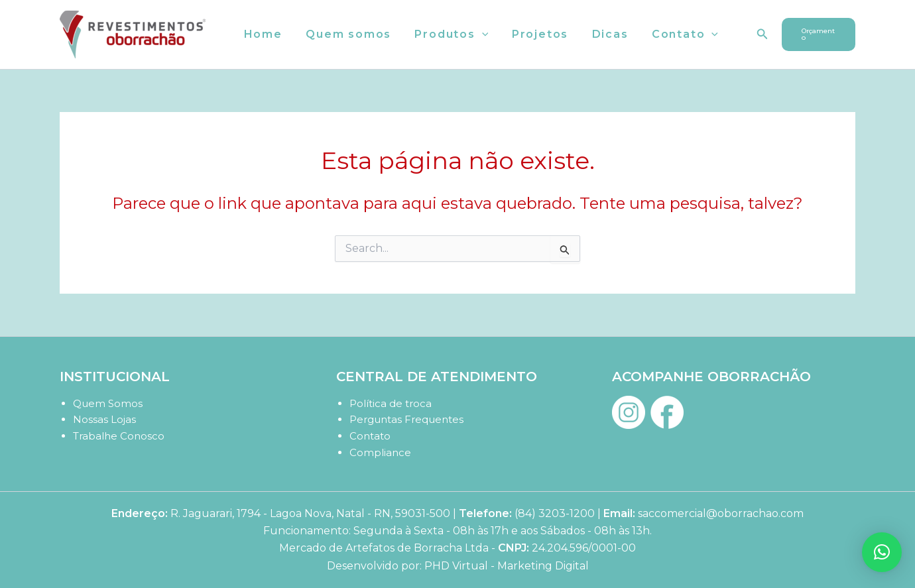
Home (262, 34)
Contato (673, 34)
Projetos (532, 34)
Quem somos (345, 34)
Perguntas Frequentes (406, 419)
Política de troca (391, 403)
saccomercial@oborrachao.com (721, 513)
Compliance (380, 452)
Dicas (600, 34)
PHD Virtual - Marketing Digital (507, 566)
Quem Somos (108, 403)
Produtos (446, 34)
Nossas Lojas (104, 419)
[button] (477, 34)
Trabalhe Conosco (119, 436)
